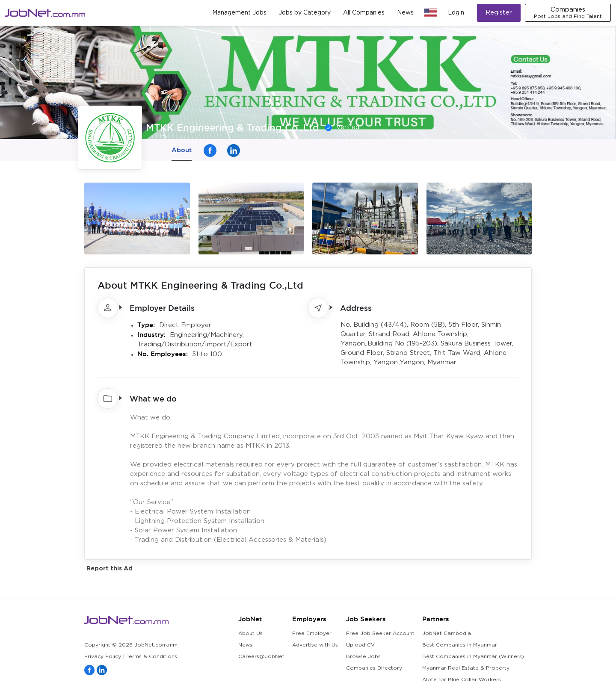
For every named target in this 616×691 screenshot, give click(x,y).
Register (499, 13)
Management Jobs (239, 13)
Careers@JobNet (261, 657)
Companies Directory (374, 668)
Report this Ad (110, 568)
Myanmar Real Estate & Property (466, 668)
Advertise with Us (315, 645)
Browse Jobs (363, 657)
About (182, 150)
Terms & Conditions (152, 657)
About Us (250, 633)
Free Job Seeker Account (380, 633)
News (405, 13)
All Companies (364, 13)
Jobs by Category (305, 13)
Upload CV (360, 645)
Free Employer (312, 633)
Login (456, 13)
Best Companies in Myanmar (460, 645)
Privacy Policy (103, 657)
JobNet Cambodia (447, 633)
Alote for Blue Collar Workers (462, 680)
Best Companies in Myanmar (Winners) (473, 657)
